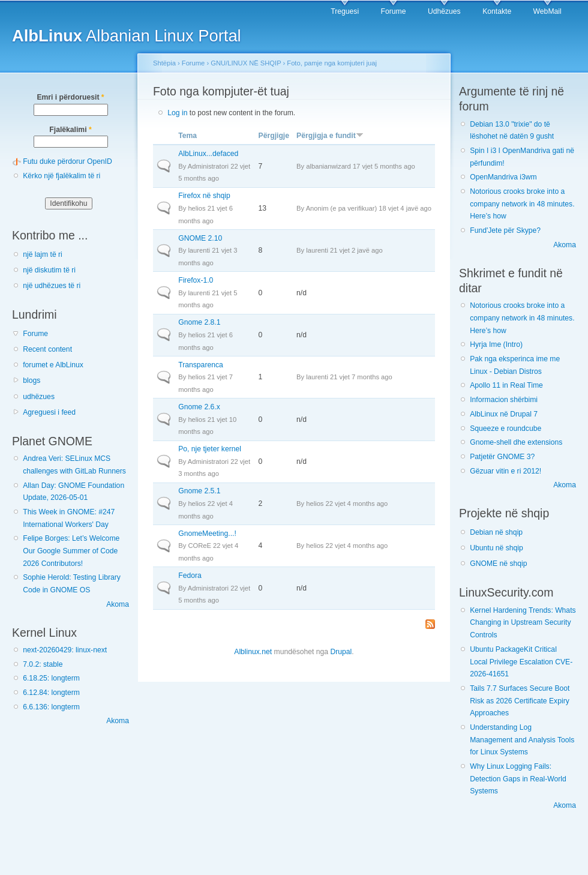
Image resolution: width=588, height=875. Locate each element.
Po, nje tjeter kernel (210, 449)
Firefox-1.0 (196, 280)
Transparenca (201, 365)
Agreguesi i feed (49, 412)
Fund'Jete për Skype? (505, 230)
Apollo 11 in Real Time (506, 385)
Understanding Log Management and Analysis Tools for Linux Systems (522, 740)
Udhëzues (444, 11)
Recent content (47, 349)
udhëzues (39, 397)
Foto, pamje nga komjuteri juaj (332, 63)
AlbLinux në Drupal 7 (504, 414)
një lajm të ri (43, 254)
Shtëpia (164, 63)
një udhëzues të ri (52, 286)
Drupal (341, 652)
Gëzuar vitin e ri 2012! (505, 471)
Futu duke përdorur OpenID (67, 161)
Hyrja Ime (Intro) (496, 344)
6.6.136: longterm (51, 707)
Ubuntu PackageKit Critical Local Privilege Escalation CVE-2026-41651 (521, 662)
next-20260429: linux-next (65, 650)
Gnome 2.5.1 (199, 491)
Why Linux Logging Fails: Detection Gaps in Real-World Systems (518, 779)
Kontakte (497, 11)
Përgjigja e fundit (330, 136)
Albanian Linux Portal (127, 36)
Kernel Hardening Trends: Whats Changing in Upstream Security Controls (523, 623)
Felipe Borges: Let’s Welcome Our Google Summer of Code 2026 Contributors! (71, 551)
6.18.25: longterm (51, 678)
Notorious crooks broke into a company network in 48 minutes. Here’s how (522, 204)
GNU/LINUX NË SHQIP (246, 63)
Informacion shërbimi (504, 400)
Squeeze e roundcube (505, 428)
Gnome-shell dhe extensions (516, 442)
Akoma (118, 604)
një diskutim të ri (49, 270)
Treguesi (345, 11)
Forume (394, 11)
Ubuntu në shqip (496, 548)
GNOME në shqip (498, 564)
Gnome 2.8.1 (199, 322)
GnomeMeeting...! (207, 534)
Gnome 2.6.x (199, 407)
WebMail (547, 11)
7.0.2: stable (43, 664)
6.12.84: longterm (51, 693)
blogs (31, 380)
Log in (177, 113)
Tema (187, 136)
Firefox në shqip (204, 196)
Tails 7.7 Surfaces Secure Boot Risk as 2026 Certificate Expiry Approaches (520, 701)
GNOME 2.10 (200, 238)
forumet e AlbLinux (53, 365)
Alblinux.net (253, 652)
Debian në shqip (496, 532)
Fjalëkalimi (70, 130)
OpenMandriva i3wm (503, 177)
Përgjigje (274, 136)
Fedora (190, 576)
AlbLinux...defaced (208, 154)
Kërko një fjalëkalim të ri (61, 176)
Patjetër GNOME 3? (502, 457)
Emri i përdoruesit (70, 97)
